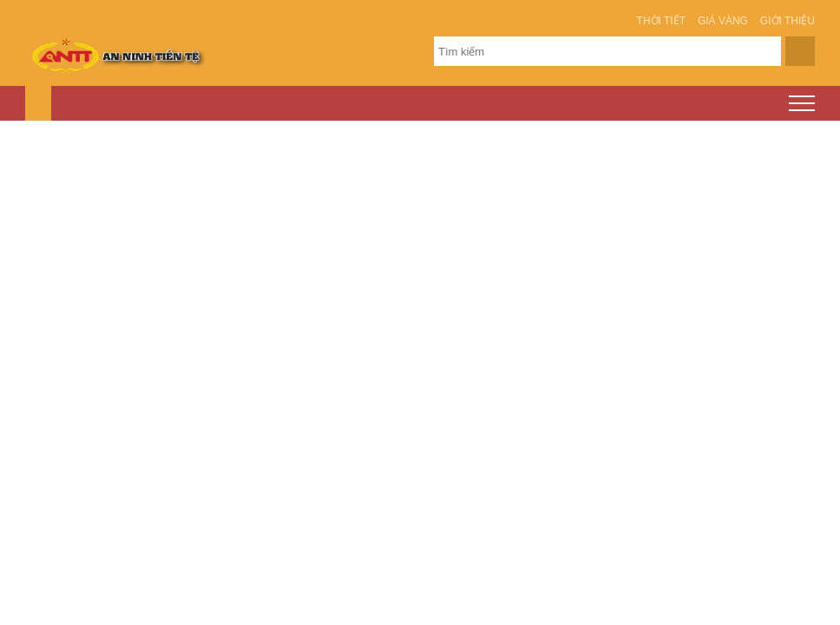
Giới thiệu (787, 21)
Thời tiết (661, 21)
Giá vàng (723, 21)
